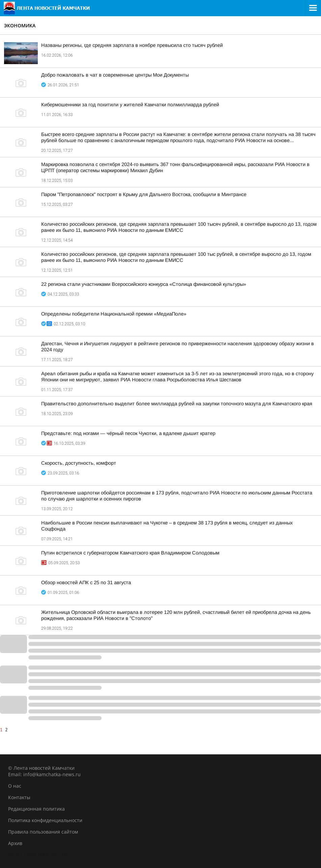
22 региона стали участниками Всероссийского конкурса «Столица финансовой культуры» (144, 284)
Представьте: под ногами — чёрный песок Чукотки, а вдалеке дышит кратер (128, 433)
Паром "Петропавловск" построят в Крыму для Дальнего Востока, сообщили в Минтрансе (144, 194)
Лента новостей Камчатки (39, 855)
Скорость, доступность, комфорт (79, 463)
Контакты (19, 797)
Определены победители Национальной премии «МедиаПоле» (114, 314)
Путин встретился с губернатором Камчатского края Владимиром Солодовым (130, 553)
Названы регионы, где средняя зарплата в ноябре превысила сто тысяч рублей (132, 45)
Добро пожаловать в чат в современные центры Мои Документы (115, 75)
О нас (15, 786)
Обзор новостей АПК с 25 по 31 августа (86, 582)
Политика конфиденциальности (45, 820)
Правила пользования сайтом (43, 832)
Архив (15, 843)
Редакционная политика (36, 809)
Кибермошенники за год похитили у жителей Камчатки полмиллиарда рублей (130, 105)
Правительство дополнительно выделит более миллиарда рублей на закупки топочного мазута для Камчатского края (177, 404)
